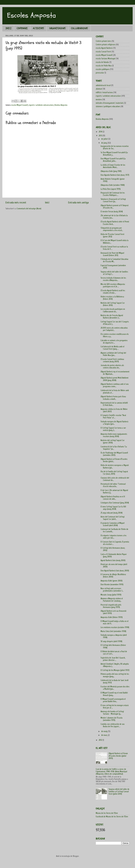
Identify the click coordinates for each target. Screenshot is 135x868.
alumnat (99, 89)
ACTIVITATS (38, 28)
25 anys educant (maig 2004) (112, 513)
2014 (101, 132)
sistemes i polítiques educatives (108, 107)
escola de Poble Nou (104, 66)
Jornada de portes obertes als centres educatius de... (112, 367)
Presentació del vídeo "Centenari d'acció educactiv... (113, 485)
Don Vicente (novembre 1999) (112, 585)
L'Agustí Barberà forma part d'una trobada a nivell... (113, 398)
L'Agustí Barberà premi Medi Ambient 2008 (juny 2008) (115, 379)
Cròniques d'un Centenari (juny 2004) (115, 503)
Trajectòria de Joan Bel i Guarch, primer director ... (113, 659)
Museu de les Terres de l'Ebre (107, 813)
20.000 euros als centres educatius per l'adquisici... (114, 329)
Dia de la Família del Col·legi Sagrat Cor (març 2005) (114, 473)
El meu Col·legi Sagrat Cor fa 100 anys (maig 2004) (113, 508)
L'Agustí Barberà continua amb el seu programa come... (115, 385)
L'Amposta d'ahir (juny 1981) (111, 171)
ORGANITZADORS (57, 28)
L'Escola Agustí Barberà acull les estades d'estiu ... (113, 292)
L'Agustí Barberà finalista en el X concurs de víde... (113, 498)
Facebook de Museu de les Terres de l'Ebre (112, 817)
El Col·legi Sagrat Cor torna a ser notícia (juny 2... (113, 429)
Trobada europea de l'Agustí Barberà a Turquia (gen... (114, 423)
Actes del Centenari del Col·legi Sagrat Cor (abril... (113, 518)
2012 (101, 740)
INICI (8, 28)
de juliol (105, 139)
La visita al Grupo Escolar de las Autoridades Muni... (113, 166)
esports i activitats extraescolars (41, 105)
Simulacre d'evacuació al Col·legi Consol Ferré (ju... (113, 200)
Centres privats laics (103, 41)
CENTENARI (22, 28)
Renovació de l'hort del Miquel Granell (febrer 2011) (112, 254)
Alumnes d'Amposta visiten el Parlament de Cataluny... (112, 600)
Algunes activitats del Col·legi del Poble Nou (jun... (113, 354)
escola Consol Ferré (103, 52)
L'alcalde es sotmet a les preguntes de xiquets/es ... (114, 342)
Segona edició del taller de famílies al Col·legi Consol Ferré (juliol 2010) (119, 792)
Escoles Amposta (31, 15)
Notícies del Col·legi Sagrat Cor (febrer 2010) (113, 304)
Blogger (76, 856)
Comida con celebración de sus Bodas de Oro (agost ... (113, 725)
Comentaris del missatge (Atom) (29, 209)
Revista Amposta (61, 105)
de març (105, 735)
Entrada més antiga (78, 203)
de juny (104, 143)
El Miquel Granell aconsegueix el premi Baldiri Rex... (113, 700)
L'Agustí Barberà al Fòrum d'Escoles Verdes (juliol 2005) (118, 756)
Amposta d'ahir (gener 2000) (112, 581)
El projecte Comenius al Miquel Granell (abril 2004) (113, 524)
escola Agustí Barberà (104, 48)
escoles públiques (103, 69)
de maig (105, 731)
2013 (101, 136)
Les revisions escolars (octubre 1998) (115, 627)
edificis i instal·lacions (104, 92)
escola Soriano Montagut (106, 59)
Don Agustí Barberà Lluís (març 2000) (115, 571)
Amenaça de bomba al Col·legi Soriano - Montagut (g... (112, 713)
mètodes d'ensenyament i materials (109, 103)
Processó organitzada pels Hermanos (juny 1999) (111, 606)
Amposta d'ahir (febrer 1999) (112, 617)
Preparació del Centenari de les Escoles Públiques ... (113, 194)
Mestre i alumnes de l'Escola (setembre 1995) (112, 719)
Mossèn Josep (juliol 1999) (111, 595)
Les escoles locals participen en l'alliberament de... (113, 310)
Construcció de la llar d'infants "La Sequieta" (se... (114, 448)
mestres (99, 100)
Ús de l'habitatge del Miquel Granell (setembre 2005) (114, 454)
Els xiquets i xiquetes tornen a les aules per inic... (113, 537)
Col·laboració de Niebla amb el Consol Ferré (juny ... (112, 348)
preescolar (100, 73)
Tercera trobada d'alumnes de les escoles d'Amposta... (113, 279)
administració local (103, 85)
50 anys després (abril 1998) (111, 641)
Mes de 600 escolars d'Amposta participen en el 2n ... (113, 285)
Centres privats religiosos (106, 45)
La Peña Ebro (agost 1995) (111, 189)
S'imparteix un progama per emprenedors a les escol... (112, 229)
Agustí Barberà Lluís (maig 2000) (113, 560)
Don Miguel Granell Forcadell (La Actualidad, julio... (113, 160)
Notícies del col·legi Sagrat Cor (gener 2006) (113, 442)
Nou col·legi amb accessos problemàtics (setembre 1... (112, 590)
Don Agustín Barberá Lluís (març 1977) (115, 175)
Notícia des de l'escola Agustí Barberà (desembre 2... (112, 317)
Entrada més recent (16, 203)
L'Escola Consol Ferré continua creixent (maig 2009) (112, 360)
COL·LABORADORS (79, 28)
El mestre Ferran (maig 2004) (112, 212)
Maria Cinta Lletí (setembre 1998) (113, 631)
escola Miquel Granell (19, 105)
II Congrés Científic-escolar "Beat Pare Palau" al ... (113, 417)
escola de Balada (102, 62)
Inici (47, 203)
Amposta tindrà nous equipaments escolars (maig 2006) (114, 435)
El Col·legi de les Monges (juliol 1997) (115, 670)
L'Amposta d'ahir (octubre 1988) (113, 185)
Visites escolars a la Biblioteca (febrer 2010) (112, 298)
